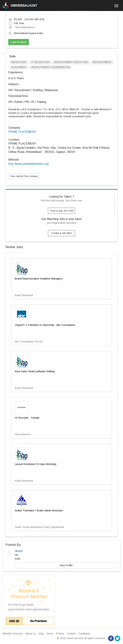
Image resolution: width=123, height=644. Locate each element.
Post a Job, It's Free (62, 211)
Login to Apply (19, 42)
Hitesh (19, 551)
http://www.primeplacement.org (28, 164)
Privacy (60, 634)
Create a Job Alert (61, 233)
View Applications (22, 27)
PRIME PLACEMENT (22, 132)
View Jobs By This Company (24, 176)
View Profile (66, 565)
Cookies (71, 634)
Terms (50, 634)
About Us (31, 634)
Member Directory (13, 634)
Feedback (84, 634)
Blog (41, 634)
